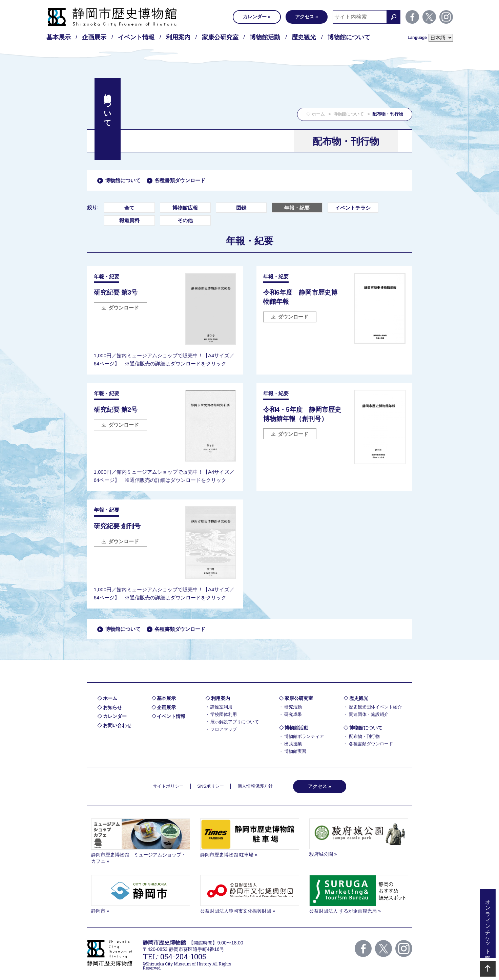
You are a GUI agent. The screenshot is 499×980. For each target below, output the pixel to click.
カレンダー (255, 17)
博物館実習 (295, 751)
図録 (241, 208)
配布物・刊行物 (364, 736)
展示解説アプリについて (235, 722)
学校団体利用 (224, 714)
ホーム (318, 114)
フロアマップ (224, 729)
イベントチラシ (353, 208)
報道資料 (129, 220)
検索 (394, 17)
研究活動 (293, 707)
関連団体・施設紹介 (369, 714)
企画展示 (94, 37)
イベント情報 (136, 37)
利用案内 (178, 37)
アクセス (305, 17)
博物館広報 (185, 208)
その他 (185, 220)
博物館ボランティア (304, 736)
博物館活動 (265, 37)
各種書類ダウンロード (180, 180)
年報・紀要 (297, 208)
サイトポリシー (168, 786)
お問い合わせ (117, 725)
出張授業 (293, 744)
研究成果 (293, 714)
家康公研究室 (220, 37)
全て (129, 208)
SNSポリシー (211, 786)
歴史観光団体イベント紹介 (375, 707)
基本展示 (59, 37)
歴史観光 (304, 37)
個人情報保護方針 (255, 786)
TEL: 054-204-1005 (174, 956)
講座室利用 (221, 707)
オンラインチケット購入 (488, 924)
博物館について (349, 37)
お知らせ (112, 707)
